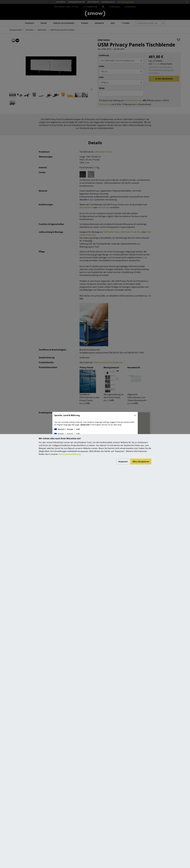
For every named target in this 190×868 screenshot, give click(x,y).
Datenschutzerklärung (69, 454)
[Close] (135, 415)
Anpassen (123, 462)
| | (67, 429)
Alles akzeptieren (141, 462)
